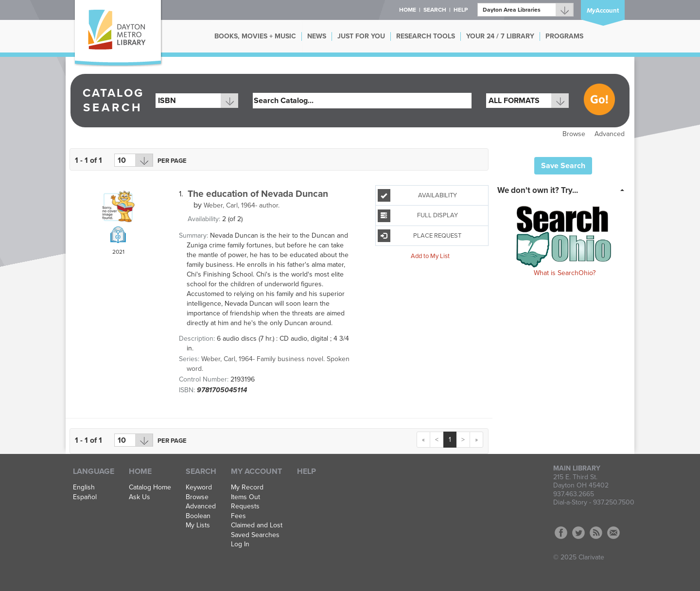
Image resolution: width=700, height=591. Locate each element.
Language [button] (94, 471)
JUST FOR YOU (361, 36)
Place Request (420, 236)
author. (242, 205)
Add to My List (430, 256)
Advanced (610, 134)
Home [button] (408, 10)
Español (85, 497)
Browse (574, 134)
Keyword (199, 487)
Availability (417, 195)
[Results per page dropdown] (134, 160)
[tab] (564, 190)
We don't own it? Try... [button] (538, 190)
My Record (247, 487)
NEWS (317, 36)
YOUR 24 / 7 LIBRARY (500, 36)
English (84, 487)
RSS (596, 533)
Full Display (418, 216)
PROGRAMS (564, 36)
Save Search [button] (563, 166)
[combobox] (197, 101)
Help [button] (461, 10)
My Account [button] (256, 471)
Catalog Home (150, 487)
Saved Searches (255, 535)
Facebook (561, 533)
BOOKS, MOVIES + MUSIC (255, 36)
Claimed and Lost (257, 525)
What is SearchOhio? (565, 273)
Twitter (578, 533)
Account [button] (603, 11)
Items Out (245, 497)
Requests (245, 506)
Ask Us (140, 497)
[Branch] (525, 10)
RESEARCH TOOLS (426, 36)
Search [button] (435, 10)
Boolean (198, 516)
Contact (613, 533)
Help (306, 471)
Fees (238, 516)
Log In (240, 544)
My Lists (198, 525)
